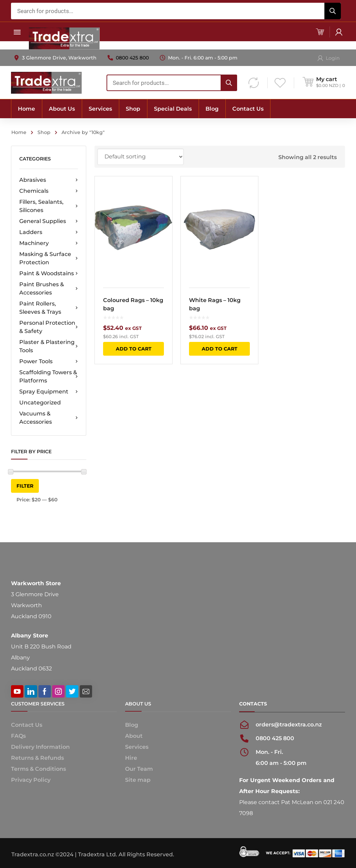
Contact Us (27, 725)
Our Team (139, 769)
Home (19, 132)
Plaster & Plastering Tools (49, 346)
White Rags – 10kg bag (215, 304)
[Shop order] (141, 157)
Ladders (49, 232)
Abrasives (49, 180)
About (134, 736)
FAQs (18, 736)
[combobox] (176, 11)
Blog (132, 725)
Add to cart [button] (134, 349)
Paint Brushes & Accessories (49, 288)
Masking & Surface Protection (49, 258)
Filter (25, 486)
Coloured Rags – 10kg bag (133, 304)
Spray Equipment (49, 392)
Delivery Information (40, 747)
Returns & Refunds (37, 758)
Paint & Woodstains (49, 274)
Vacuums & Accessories (49, 418)
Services (137, 747)
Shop (44, 132)
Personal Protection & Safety (49, 327)
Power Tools (49, 361)
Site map (138, 780)
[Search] (333, 11)
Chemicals (49, 191)
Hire (131, 758)
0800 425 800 (132, 58)
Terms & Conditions (38, 769)
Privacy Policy (31, 780)
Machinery (49, 243)
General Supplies (49, 221)
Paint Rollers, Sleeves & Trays (49, 308)
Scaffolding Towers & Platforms (49, 376)
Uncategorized (40, 403)
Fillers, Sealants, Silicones (49, 206)
